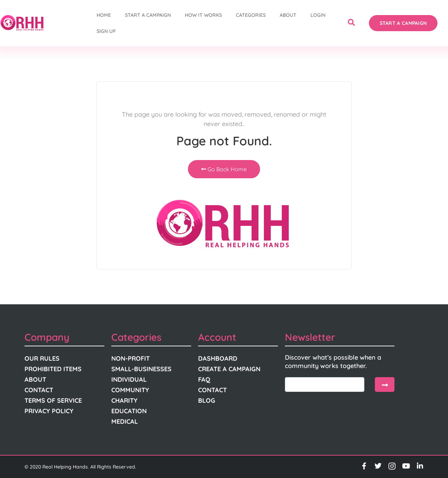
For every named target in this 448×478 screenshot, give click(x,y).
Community (130, 390)
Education (129, 411)
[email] (325, 385)
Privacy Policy (49, 411)
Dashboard (218, 358)
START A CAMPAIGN (148, 15)
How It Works (203, 15)
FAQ (204, 379)
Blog (207, 400)
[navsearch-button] (351, 23)
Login (318, 15)
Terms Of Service (53, 400)
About (288, 15)
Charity (124, 400)
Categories (251, 15)
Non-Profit (131, 358)
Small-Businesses (141, 369)
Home (104, 15)
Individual (129, 379)
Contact (39, 390)
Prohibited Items (53, 369)
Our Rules (42, 358)
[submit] (385, 385)
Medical (125, 421)
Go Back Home (224, 169)
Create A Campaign (229, 369)
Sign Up (106, 31)
